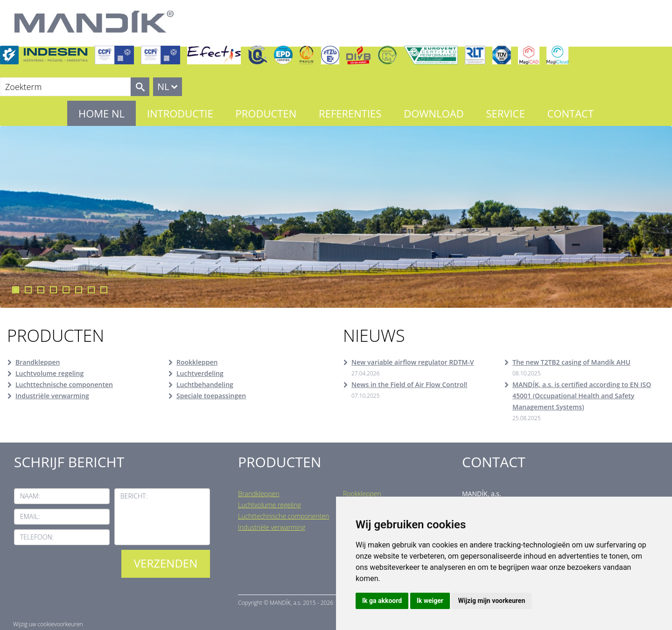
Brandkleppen (38, 362)
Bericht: (134, 496)
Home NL (101, 113)
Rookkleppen (197, 362)
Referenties (350, 113)
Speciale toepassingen (211, 396)
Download (434, 113)
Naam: (30, 496)
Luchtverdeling (200, 373)
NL (163, 87)
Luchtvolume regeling (49, 373)
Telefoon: (37, 537)
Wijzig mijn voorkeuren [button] (491, 601)
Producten (266, 113)
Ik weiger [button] (430, 601)
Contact (571, 113)
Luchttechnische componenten (64, 384)
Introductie (180, 113)
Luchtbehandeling (205, 384)
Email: (30, 516)
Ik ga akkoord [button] (382, 601)
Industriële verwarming (52, 396)
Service (505, 113)
